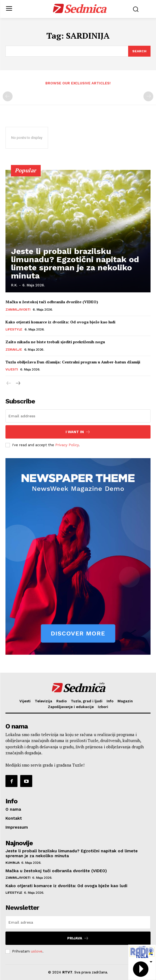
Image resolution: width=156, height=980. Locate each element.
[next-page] (18, 384)
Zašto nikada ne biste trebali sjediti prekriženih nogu (55, 342)
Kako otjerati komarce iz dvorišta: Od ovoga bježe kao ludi (60, 322)
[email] (78, 416)
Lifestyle (14, 329)
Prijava (78, 938)
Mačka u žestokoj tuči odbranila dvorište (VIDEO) (52, 302)
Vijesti (12, 369)
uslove (37, 951)
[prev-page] (8, 96)
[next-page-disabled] (148, 96)
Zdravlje (14, 350)
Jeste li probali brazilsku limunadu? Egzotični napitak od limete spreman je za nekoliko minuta (75, 263)
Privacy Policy (67, 445)
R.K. (14, 285)
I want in (78, 432)
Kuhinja (13, 863)
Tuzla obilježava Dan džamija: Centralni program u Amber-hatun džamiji (73, 362)
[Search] (139, 51)
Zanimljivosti (18, 310)
